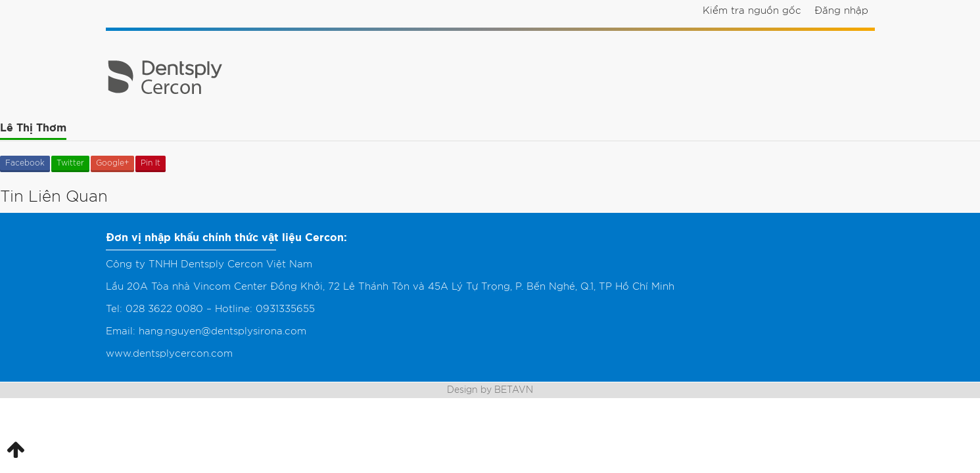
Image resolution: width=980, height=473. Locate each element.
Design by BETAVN (490, 390)
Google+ (112, 163)
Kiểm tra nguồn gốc (752, 11)
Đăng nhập (841, 11)
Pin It (151, 163)
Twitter (70, 163)
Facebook (25, 163)
